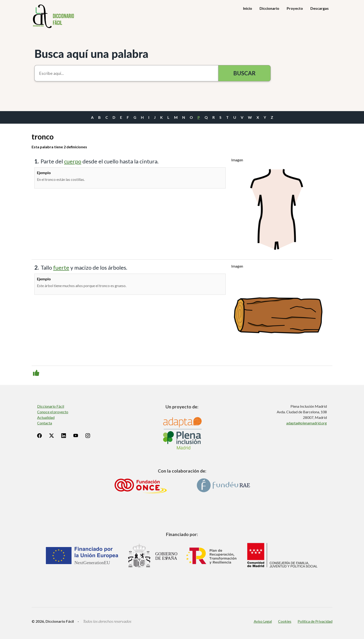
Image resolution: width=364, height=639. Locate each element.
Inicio (248, 8)
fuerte (61, 267)
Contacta (45, 423)
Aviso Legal (263, 621)
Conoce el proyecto (53, 412)
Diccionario (269, 8)
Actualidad (46, 417)
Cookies (285, 621)
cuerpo (73, 161)
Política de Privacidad (315, 621)
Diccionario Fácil (51, 406)
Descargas (320, 8)
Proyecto (295, 8)
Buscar (244, 73)
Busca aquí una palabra (91, 54)
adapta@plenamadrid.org (307, 423)
